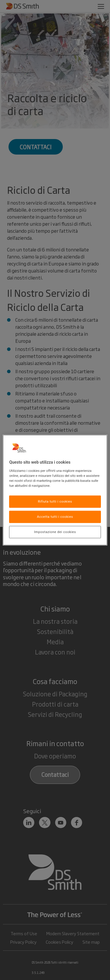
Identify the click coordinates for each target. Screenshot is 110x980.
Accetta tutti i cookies (55, 516)
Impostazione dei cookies (55, 532)
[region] (55, 490)
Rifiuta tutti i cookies (55, 501)
